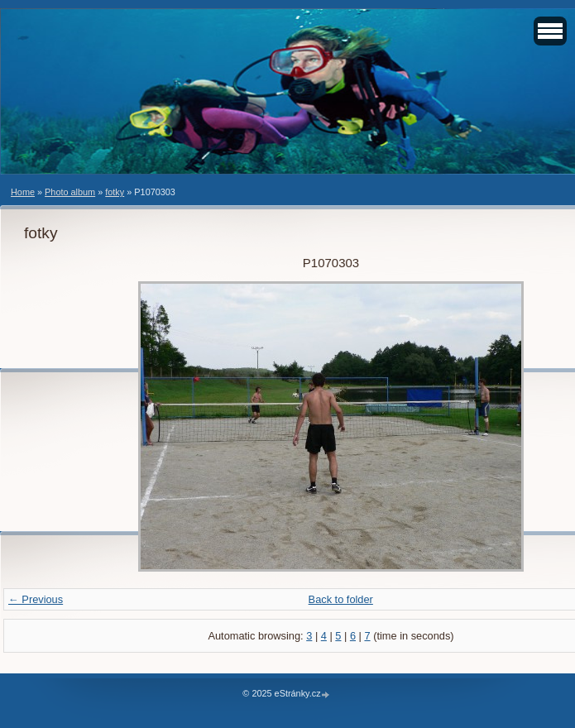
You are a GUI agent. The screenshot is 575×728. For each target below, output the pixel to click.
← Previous (36, 599)
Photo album (70, 192)
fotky (115, 192)
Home (23, 192)
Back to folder (341, 599)
